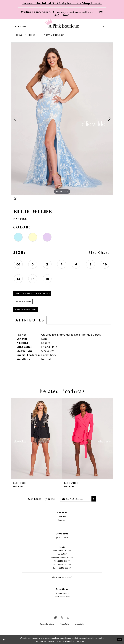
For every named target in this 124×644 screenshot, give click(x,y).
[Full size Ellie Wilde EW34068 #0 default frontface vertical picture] (62, 119)
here (87, 641)
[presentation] (37, 439)
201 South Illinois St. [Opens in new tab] (62, 593)
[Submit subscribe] (94, 499)
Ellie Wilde (33, 35)
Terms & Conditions (47, 624)
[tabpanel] (62, 119)
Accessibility (80, 624)
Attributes (30, 320)
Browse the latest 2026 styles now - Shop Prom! (62, 3)
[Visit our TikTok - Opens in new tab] (68, 618)
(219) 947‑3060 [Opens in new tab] (62, 538)
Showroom (62, 520)
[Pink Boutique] (62, 24)
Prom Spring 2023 (54, 35)
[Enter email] (76, 499)
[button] (104, 27)
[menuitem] (19, 27)
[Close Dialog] (4, 640)
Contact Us (62, 517)
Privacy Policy (65, 624)
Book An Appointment (26, 310)
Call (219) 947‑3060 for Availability (32, 293)
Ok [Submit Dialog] (120, 640)
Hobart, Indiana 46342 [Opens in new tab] (62, 597)
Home (20, 35)
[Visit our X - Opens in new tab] (62, 618)
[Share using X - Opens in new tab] (15, 199)
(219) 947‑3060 (19, 27)
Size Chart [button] (99, 252)
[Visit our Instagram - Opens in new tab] (56, 618)
